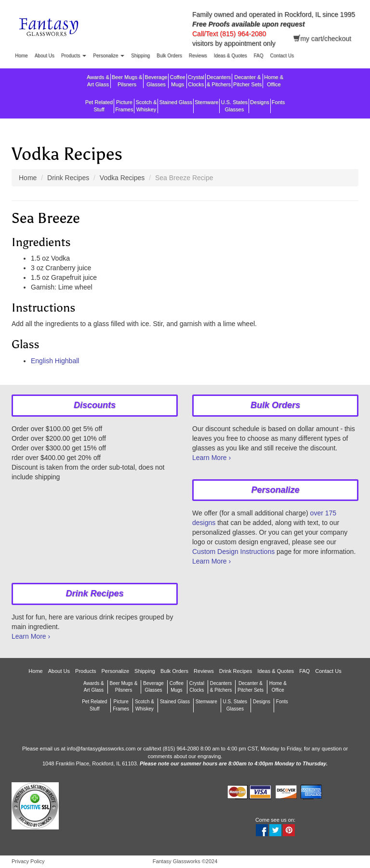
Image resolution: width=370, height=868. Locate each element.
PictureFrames (124, 106)
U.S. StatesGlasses (234, 106)
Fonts (278, 106)
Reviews (198, 56)
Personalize (109, 56)
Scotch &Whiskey (146, 106)
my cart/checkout (322, 38)
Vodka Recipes (122, 178)
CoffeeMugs (177, 81)
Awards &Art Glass (98, 81)
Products (74, 56)
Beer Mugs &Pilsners (127, 81)
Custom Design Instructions (233, 552)
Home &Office (274, 81)
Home (21, 56)
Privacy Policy (28, 861)
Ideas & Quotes (231, 56)
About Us (45, 56)
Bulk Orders (169, 56)
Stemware (207, 106)
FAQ (259, 56)
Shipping (140, 56)
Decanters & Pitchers (219, 81)
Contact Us (282, 56)
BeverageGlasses (156, 81)
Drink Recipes (68, 178)
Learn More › (211, 458)
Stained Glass (175, 106)
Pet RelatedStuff (99, 106)
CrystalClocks (196, 81)
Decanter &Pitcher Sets (247, 81)
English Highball (55, 361)
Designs (260, 106)
